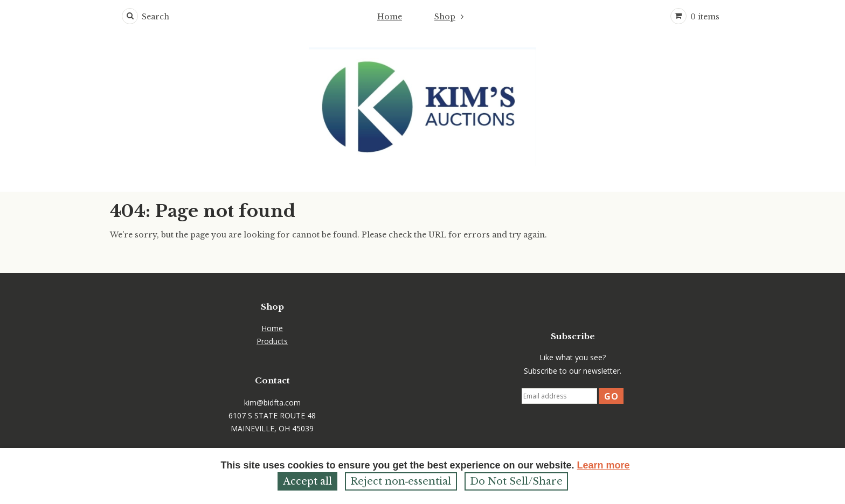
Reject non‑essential (401, 481)
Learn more (604, 465)
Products (272, 341)
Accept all (307, 481)
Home (390, 17)
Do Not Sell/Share (516, 481)
